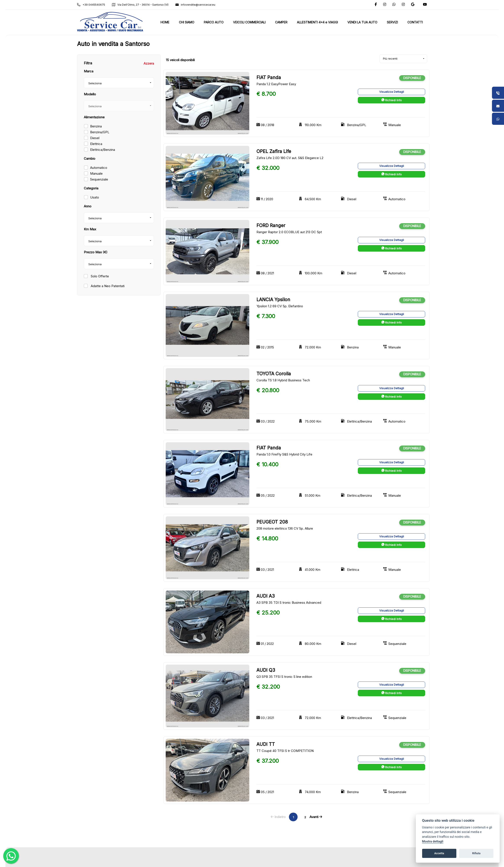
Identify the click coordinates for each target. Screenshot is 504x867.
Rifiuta (476, 853)
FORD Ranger (271, 225)
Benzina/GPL (100, 132)
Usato (95, 197)
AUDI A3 (266, 596)
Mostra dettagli (433, 842)
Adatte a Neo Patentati (107, 286)
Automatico (99, 168)
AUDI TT (266, 744)
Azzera (149, 63)
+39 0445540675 (91, 5)
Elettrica (96, 144)
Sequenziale (99, 179)
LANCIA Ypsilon (273, 300)
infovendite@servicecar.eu (195, 5)
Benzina (96, 126)
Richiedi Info (392, 100)
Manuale (96, 173)
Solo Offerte (99, 276)
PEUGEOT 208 (272, 522)
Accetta (439, 853)
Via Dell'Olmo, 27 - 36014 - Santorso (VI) (140, 5)
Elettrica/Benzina (103, 150)
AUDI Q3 (266, 670)
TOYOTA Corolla (274, 374)
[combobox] (119, 83)
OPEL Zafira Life (274, 151)
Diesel (95, 138)
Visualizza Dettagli (392, 92)
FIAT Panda (269, 77)
